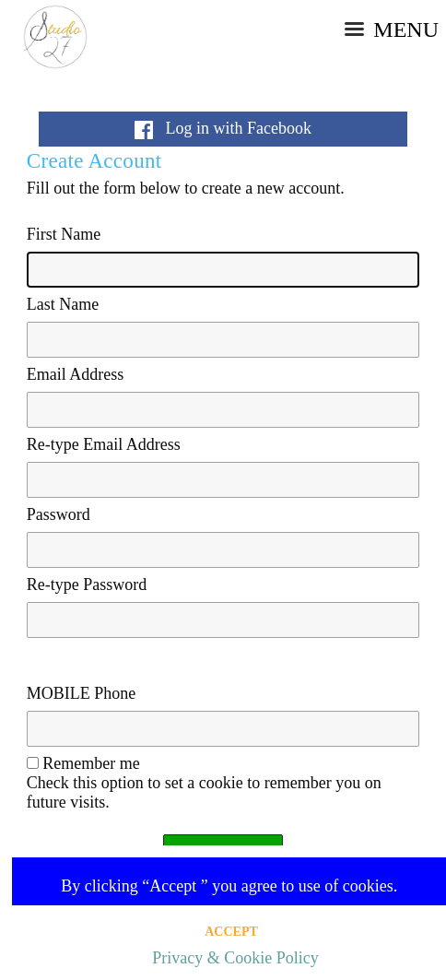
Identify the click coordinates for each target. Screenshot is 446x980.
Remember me (91, 763)
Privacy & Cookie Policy (235, 958)
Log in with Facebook (223, 128)
